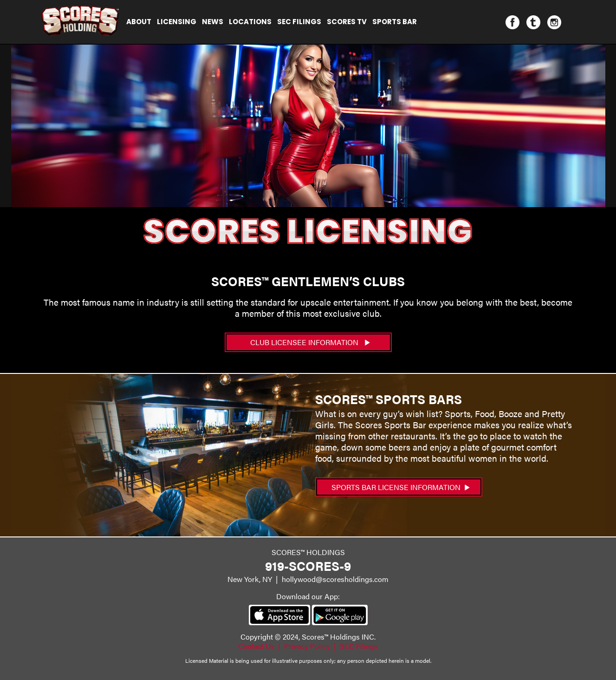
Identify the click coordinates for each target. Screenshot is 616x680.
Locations (250, 22)
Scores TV (347, 22)
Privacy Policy (307, 646)
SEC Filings (299, 22)
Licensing (177, 22)
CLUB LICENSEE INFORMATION (310, 342)
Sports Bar (395, 22)
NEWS (213, 22)
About (139, 22)
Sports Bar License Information (401, 487)
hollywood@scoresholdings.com (335, 579)
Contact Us (256, 646)
